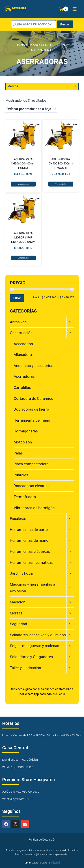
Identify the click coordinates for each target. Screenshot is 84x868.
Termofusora (25, 497)
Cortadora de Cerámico (33, 398)
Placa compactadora (31, 464)
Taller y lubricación (25, 668)
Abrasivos (18, 322)
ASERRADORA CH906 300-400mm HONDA (23, 164)
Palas (18, 453)
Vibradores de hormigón (34, 508)
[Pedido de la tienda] (31, 109)
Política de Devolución (42, 840)
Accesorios (23, 344)
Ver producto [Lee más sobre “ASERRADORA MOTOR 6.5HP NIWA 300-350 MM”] (23, 258)
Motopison (23, 442)
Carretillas (22, 387)
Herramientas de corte (29, 530)
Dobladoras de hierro (31, 409)
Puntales (21, 475)
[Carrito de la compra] (63, 9)
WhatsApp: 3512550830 (18, 799)
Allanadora (23, 355)
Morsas (16, 613)
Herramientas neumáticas (32, 562)
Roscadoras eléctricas (33, 486)
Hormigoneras (26, 431)
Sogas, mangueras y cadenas (34, 646)
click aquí (59, 694)
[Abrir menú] (74, 9)
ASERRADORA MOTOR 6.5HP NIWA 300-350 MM (23, 237)
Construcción (21, 333)
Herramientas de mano (29, 540)
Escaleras (18, 519)
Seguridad (18, 624)
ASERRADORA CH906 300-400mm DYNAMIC (61, 164)
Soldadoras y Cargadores (31, 657)
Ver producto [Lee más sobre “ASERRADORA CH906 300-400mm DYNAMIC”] (61, 184)
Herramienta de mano (32, 420)
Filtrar (17, 298)
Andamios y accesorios (33, 366)
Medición (18, 602)
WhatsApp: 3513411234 (18, 767)
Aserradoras (24, 376)
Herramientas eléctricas (30, 551)
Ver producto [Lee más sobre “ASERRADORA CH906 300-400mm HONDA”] (23, 184)
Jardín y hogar (22, 573)
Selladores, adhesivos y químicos (38, 635)
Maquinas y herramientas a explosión (32, 588)
